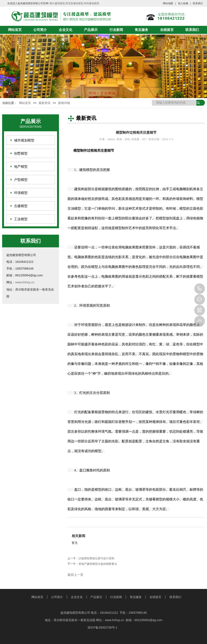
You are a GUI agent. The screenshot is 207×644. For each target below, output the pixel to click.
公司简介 (40, 30)
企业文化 (66, 30)
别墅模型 (21, 153)
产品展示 (91, 30)
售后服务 (141, 30)
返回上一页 (75, 575)
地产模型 (21, 167)
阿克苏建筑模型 (74, 3)
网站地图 (168, 3)
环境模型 (21, 193)
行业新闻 (116, 30)
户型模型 (21, 180)
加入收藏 (183, 3)
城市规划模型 (24, 140)
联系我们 (198, 3)
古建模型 (21, 206)
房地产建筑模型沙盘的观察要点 (98, 564)
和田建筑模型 (92, 3)
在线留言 (167, 30)
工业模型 (21, 219)
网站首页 (15, 30)
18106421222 (200, 289)
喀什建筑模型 (57, 3)
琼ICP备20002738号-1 (102, 627)
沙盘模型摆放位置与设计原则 (96, 558)
